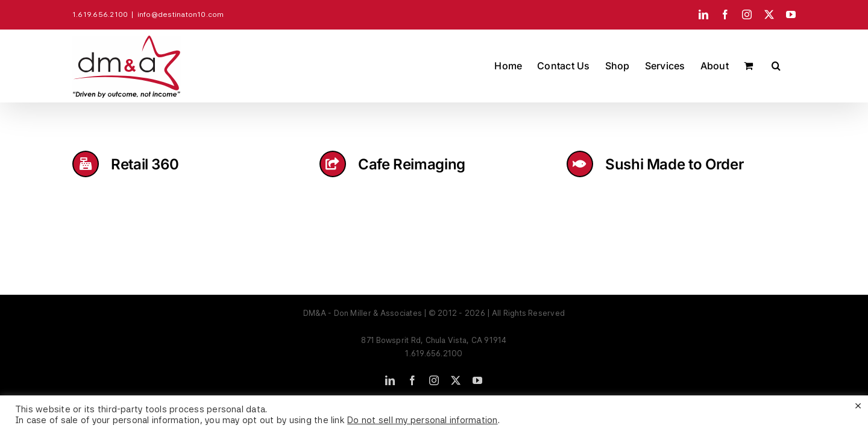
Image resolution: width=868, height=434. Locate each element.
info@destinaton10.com (181, 14)
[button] (791, 66)
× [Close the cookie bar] (858, 405)
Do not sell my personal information (422, 420)
